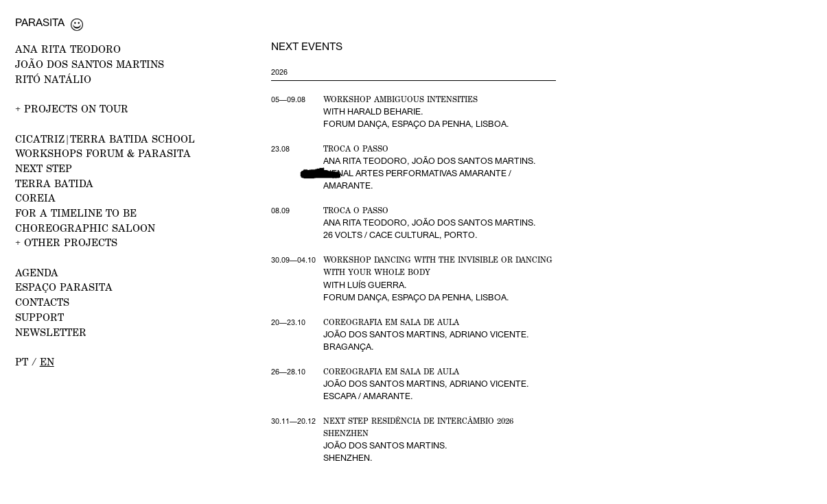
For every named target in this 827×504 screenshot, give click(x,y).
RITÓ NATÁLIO (53, 79)
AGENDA (37, 272)
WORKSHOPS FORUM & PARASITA (103, 153)
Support (39, 317)
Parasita (40, 22)
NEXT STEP (44, 168)
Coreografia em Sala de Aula (391, 322)
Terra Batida (54, 183)
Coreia (35, 197)
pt (22, 361)
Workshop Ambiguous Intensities (400, 99)
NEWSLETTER (51, 332)
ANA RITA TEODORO (68, 49)
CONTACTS (42, 302)
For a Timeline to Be (76, 213)
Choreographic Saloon (85, 228)
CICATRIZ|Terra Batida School (105, 139)
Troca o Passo (356, 149)
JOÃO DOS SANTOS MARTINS (90, 64)
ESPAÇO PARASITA (64, 287)
